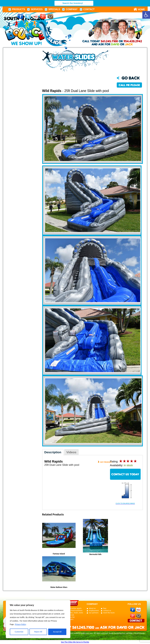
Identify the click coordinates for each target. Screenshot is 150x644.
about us (92, 608)
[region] (38, 619)
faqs (105, 608)
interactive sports (75, 608)
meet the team (109, 613)
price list (71, 617)
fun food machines (75, 610)
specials (71, 615)
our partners (94, 613)
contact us (107, 610)
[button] (146, 15)
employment (94, 610)
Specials (54, 9)
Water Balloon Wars (59, 587)
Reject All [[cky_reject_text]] (38, 632)
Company (72, 9)
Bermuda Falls (96, 554)
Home (140, 9)
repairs (71, 619)
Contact (89, 9)
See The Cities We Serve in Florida (75, 642)
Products (19, 9)
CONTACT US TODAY (125, 474)
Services (37, 9)
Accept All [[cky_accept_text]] (57, 632)
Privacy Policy (21, 624)
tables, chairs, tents (76, 613)
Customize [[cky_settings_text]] (19, 632)
